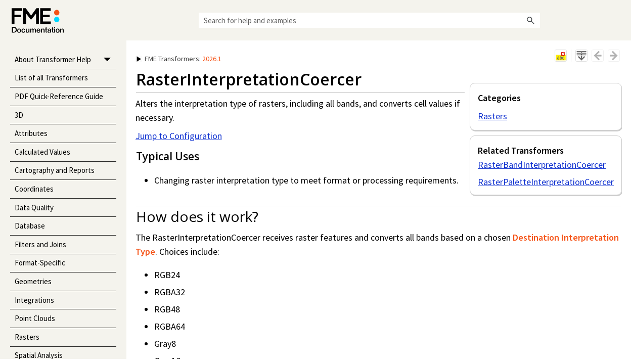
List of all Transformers (51, 78)
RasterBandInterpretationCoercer (542, 165)
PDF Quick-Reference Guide (59, 96)
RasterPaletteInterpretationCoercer (546, 182)
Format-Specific (40, 263)
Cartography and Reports (55, 170)
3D (19, 115)
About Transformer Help (65, 60)
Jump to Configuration (179, 136)
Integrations (34, 300)
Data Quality (34, 208)
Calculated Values (42, 152)
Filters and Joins (40, 244)
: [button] (179, 59)
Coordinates (34, 189)
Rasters (27, 337)
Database (30, 226)
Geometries (33, 281)
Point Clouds (35, 318)
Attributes (31, 133)
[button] (531, 20)
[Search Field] (369, 20)
